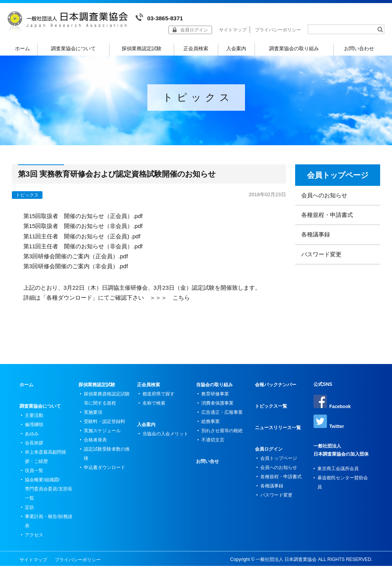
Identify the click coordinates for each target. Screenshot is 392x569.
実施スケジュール (102, 436)
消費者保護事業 (217, 409)
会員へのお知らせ (324, 201)
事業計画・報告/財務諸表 (48, 527)
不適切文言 (213, 446)
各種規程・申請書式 (327, 221)
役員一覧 (34, 476)
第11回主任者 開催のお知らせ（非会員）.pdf (83, 252)
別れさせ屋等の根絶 (222, 436)
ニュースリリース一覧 (278, 433)
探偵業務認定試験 (142, 48)
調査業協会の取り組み (294, 48)
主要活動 (34, 421)
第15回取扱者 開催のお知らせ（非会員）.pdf (83, 232)
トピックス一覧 (271, 412)
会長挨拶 (34, 449)
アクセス (34, 541)
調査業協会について (73, 48)
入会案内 (236, 48)
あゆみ (32, 439)
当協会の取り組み (214, 390)
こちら (181, 303)
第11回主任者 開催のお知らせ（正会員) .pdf (82, 242)
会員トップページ (338, 181)
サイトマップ (233, 30)
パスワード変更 (321, 260)
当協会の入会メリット (165, 439)
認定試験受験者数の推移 (107, 459)
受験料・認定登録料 (105, 427)
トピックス (27, 201)
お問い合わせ (359, 48)
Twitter (329, 428)
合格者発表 (95, 446)
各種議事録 (316, 240)
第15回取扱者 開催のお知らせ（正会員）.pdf (83, 222)
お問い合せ (207, 467)
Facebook (332, 408)
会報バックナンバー (276, 390)
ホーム (22, 48)
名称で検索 (154, 409)
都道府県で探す (158, 400)
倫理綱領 (34, 430)
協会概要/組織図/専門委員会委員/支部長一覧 (48, 495)
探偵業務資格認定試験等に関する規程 (107, 404)
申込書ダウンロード (105, 473)
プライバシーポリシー (278, 30)
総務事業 (211, 427)
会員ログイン (269, 455)
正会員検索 (196, 48)
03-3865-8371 (159, 17)
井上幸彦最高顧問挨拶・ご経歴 (46, 462)
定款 (29, 513)
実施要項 (93, 418)
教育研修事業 (215, 400)
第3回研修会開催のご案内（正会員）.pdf (76, 262)
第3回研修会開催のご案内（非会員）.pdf (76, 272)
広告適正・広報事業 (222, 418)
